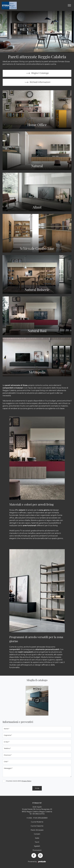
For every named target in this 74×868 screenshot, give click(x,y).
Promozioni (37, 850)
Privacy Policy (26, 781)
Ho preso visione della (19, 781)
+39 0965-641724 (38, 814)
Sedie (37, 838)
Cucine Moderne (37, 822)
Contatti (37, 834)
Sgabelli (37, 846)
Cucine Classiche (37, 826)
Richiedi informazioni (37, 82)
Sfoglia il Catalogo (37, 73)
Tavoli (37, 842)
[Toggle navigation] (69, 5)
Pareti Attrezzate (37, 830)
